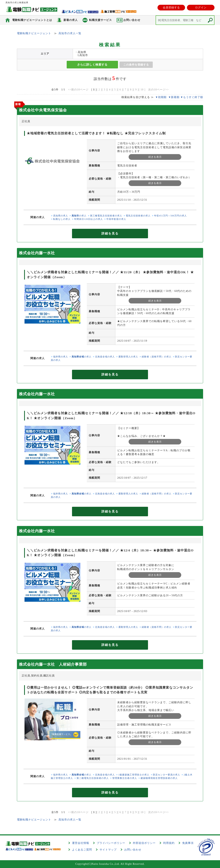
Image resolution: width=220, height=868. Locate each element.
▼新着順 (174, 97)
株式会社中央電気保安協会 (43, 110)
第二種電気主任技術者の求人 (93, 778)
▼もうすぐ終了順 (192, 97)
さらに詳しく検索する (92, 65)
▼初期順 (161, 97)
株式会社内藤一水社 (37, 253)
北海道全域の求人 (105, 357)
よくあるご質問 (82, 850)
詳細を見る (110, 233)
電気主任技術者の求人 (138, 216)
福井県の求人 (61, 357)
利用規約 (169, 843)
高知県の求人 (61, 216)
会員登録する (171, 8)
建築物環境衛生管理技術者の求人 (159, 778)
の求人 (79, 216)
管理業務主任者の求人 (125, 778)
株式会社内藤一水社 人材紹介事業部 (53, 664)
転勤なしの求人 (62, 219)
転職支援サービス (101, 20)
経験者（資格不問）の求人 (157, 357)
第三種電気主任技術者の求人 (106, 216)
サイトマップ (108, 850)
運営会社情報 (81, 843)
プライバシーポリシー (111, 843)
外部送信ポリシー (144, 843)
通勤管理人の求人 (128, 357)
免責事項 (188, 843)
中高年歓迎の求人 (116, 219)
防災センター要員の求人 (167, 775)
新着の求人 (71, 20)
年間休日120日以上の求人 (88, 219)
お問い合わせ (133, 850)
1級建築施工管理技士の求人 (134, 775)
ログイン (201, 8)
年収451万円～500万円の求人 (170, 216)
